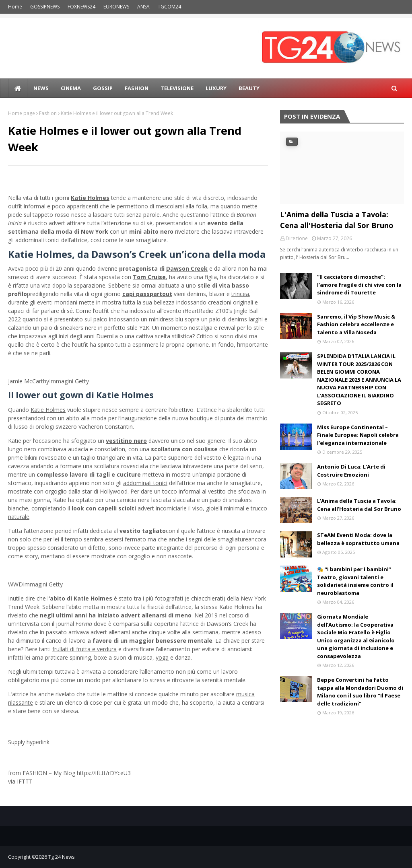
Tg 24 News (61, 857)
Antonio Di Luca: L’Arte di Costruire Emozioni (351, 471)
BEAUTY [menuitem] (249, 88)
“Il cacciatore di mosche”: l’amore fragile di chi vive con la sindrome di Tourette (359, 285)
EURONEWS (116, 7)
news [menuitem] (41, 88)
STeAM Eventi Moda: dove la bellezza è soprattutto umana (358, 539)
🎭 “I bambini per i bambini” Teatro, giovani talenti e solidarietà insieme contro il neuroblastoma (355, 581)
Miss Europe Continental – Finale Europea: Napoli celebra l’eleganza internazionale (358, 435)
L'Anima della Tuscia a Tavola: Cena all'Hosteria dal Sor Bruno (337, 220)
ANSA (143, 7)
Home (15, 7)
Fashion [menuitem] (137, 88)
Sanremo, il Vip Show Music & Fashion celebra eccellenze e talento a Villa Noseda (356, 324)
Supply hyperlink (29, 742)
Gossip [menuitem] (103, 88)
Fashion (48, 113)
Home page (22, 113)
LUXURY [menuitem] (216, 88)
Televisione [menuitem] (177, 88)
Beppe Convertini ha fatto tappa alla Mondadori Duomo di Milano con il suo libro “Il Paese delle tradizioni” (360, 692)
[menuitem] (18, 88)
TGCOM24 (169, 7)
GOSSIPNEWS (45, 7)
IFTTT (25, 781)
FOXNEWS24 (81, 7)
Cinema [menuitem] (71, 88)
